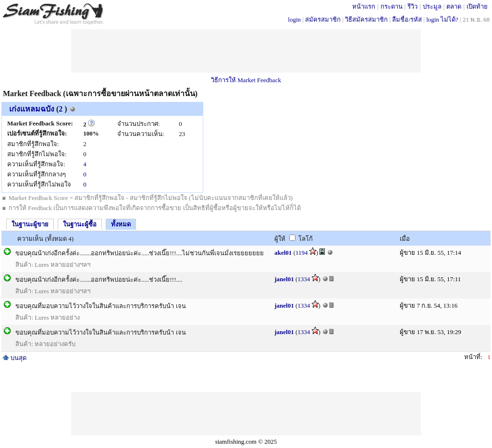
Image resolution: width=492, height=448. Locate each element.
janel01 (284, 279)
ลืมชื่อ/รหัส (407, 19)
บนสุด (14, 358)
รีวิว (412, 6)
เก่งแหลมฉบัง (32, 109)
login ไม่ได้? (442, 19)
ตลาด (454, 6)
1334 (304, 279)
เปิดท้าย (477, 6)
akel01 (283, 253)
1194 (302, 253)
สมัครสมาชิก (323, 19)
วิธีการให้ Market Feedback (246, 80)
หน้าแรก (364, 6)
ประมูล (432, 6)
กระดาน (392, 6)
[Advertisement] (246, 51)
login (294, 19)
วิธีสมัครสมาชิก (366, 19)
